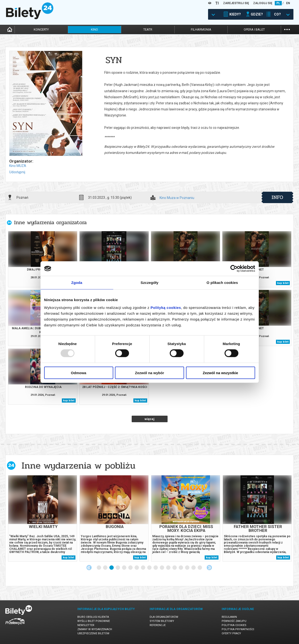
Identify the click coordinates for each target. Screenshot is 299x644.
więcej (149, 419)
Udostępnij (17, 172)
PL (278, 3)
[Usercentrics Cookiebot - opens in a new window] (234, 269)
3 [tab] (112, 568)
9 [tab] (150, 568)
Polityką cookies (166, 307)
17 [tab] (200, 568)
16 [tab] (194, 568)
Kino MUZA (18, 166)
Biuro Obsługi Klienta (93, 617)
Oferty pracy (231, 633)
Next (209, 568)
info (277, 197)
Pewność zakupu (234, 621)
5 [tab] (124, 568)
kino (94, 29)
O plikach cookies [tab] (222, 283)
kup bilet (283, 283)
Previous (89, 568)
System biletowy (162, 621)
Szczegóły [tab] (149, 283)
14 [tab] (181, 568)
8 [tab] (143, 568)
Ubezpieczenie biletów (93, 633)
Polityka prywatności (238, 629)
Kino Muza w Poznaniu (177, 198)
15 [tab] (187, 568)
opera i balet (254, 29)
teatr (148, 29)
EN (288, 3)
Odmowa (78, 373)
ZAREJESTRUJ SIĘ (236, 3)
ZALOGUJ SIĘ (263, 3)
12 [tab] (169, 568)
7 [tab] (137, 568)
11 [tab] (162, 568)
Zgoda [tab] (77, 283)
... (287, 29)
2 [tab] (105, 568)
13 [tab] (175, 568)
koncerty (41, 29)
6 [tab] (131, 568)
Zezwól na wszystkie (220, 373)
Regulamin (229, 617)
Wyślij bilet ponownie (94, 621)
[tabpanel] (43, 518)
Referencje (158, 625)
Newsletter (86, 625)
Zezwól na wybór (149, 373)
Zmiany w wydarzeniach (95, 629)
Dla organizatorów (164, 617)
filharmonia (201, 29)
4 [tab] (118, 568)
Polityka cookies (234, 625)
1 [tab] (99, 568)
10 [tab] (156, 568)
